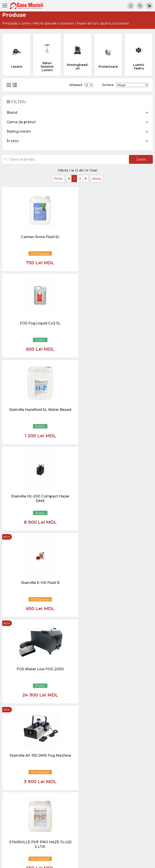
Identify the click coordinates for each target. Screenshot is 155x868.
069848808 (72, 746)
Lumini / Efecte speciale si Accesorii (140, 823)
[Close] (91, 718)
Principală (10, 23)
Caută (139, 159)
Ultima (96, 179)
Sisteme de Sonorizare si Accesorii (139, 811)
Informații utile (118, 762)
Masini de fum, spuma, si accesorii (103, 23)
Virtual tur (114, 750)
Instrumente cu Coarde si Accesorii (140, 779)
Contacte (114, 766)
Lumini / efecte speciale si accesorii (47, 23)
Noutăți (113, 746)
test (110, 758)
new (57, 277)
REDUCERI (137, 839)
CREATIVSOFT (142, 862)
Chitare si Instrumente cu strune (140, 750)
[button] (42, 698)
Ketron (112, 754)
